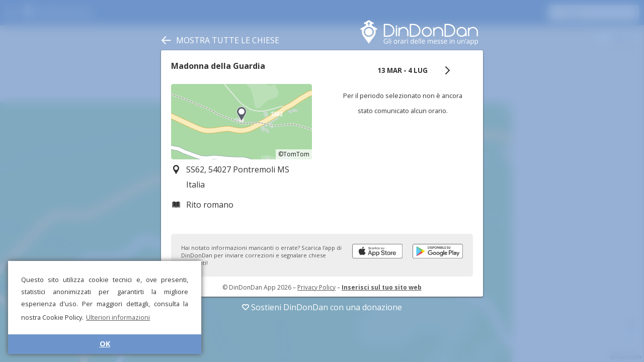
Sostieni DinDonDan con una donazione (322, 307)
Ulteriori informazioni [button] (118, 317)
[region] (242, 122)
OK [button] (105, 344)
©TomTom (294, 154)
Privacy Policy (316, 287)
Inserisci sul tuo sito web (382, 287)
